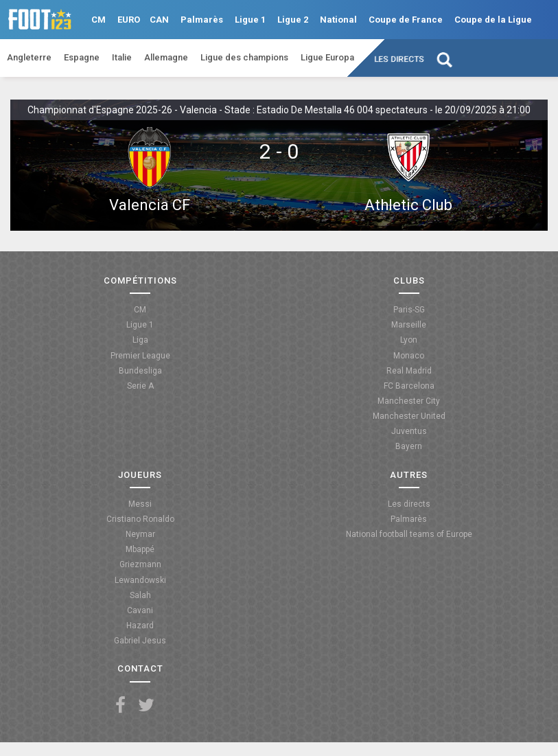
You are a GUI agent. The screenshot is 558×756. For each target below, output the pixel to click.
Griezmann (140, 564)
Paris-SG (409, 310)
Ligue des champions (244, 57)
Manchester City (409, 401)
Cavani (140, 610)
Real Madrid (409, 371)
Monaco (409, 356)
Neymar (140, 534)
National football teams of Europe (409, 534)
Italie (122, 57)
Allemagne (166, 57)
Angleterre (29, 57)
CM (98, 20)
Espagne (82, 57)
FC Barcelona (409, 386)
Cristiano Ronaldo (140, 519)
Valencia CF (150, 205)
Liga (140, 340)
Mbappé (140, 549)
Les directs (400, 59)
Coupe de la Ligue (493, 20)
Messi (140, 504)
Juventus (409, 431)
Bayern (409, 446)
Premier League (140, 356)
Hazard (140, 626)
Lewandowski (140, 580)
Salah (140, 595)
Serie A (140, 386)
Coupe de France (406, 20)
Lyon (409, 340)
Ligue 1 (250, 20)
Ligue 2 (293, 20)
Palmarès (202, 20)
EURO (129, 20)
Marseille (409, 325)
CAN (159, 20)
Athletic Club (408, 205)
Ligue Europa (327, 57)
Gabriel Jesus (140, 641)
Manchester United (409, 416)
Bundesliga (140, 371)
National (338, 20)
